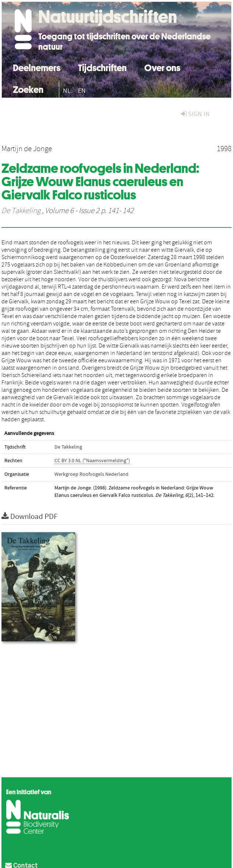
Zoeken (28, 89)
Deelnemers (37, 67)
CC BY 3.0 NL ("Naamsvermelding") (92, 461)
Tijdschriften (102, 67)
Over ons (162, 67)
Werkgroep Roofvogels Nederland (91, 474)
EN (82, 91)
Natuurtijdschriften (108, 17)
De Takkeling (21, 211)
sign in (195, 114)
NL (67, 91)
